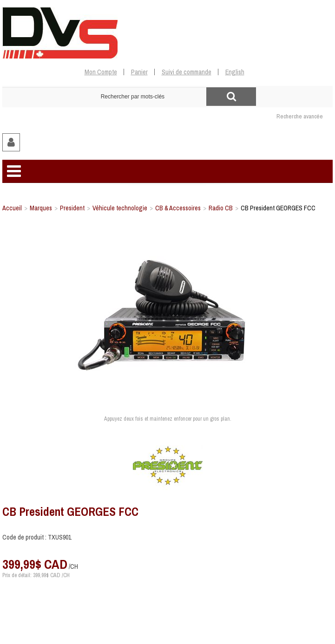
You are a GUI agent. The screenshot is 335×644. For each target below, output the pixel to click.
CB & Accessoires (178, 208)
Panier (139, 72)
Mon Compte (101, 72)
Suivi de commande (187, 72)
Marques (41, 208)
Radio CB (221, 208)
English (235, 72)
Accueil (12, 208)
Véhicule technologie (120, 208)
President (72, 208)
